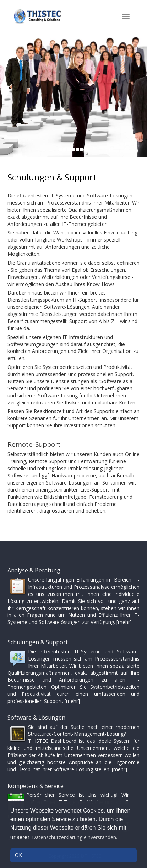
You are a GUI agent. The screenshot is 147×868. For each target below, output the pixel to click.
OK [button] (18, 855)
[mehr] (124, 622)
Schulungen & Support (52, 177)
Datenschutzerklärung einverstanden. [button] (75, 837)
